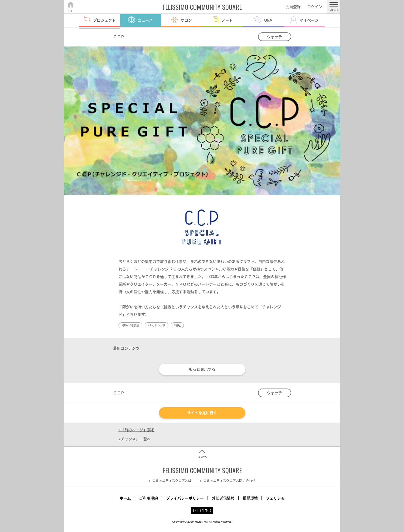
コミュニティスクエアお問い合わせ (229, 481)
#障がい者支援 (130, 325)
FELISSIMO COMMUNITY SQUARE (202, 470)
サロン (186, 20)
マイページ (309, 20)
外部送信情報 (223, 498)
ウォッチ (274, 37)
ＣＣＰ (119, 37)
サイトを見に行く (202, 413)
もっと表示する (202, 369)
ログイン (315, 7)
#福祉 (177, 325)
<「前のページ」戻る (137, 430)
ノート (227, 20)
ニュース (145, 20)
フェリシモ (275, 498)
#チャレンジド (157, 325)
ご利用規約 (148, 498)
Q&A (268, 20)
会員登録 (293, 7)
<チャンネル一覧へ (135, 439)
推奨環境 (250, 498)
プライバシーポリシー (185, 498)
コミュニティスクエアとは (172, 481)
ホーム (125, 498)
